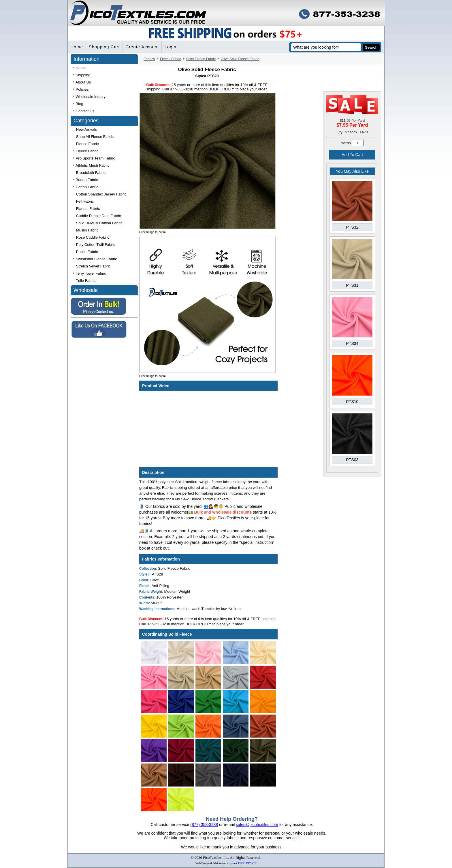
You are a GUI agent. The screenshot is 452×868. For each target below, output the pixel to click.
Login (172, 47)
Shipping (82, 75)
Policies (81, 90)
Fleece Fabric (171, 59)
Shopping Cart (105, 47)
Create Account (144, 47)
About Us (82, 82)
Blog (78, 104)
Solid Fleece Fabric (201, 59)
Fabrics (149, 59)
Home (77, 47)
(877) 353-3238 (204, 825)
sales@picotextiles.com (257, 825)
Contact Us (84, 111)
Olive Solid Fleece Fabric (240, 59)
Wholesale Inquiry (89, 97)
